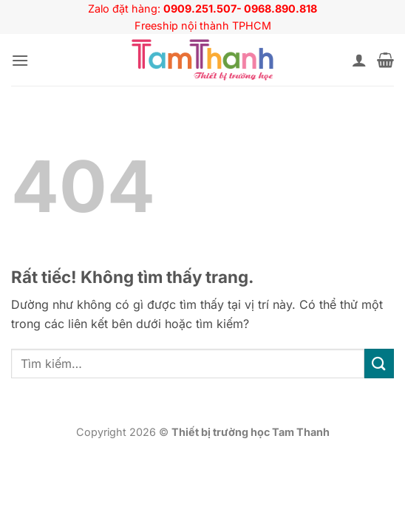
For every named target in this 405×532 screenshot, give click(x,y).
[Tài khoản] (359, 60)
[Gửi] (379, 363)
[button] (20, 60)
